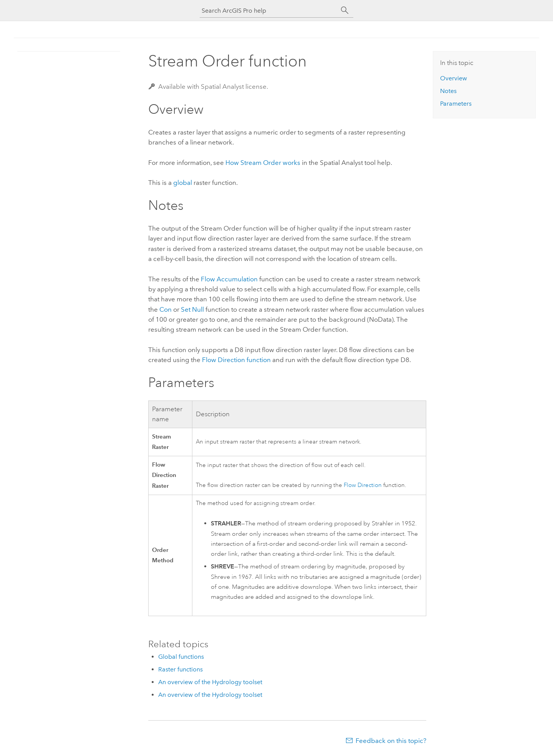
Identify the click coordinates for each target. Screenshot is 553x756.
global (183, 183)
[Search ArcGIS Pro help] (269, 11)
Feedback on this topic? (391, 741)
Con (166, 309)
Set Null (192, 309)
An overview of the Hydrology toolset (210, 682)
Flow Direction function (236, 360)
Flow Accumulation (229, 279)
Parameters (456, 104)
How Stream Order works (263, 163)
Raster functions (180, 669)
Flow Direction (363, 485)
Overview (454, 78)
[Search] (345, 10)
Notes (448, 91)
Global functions (181, 657)
